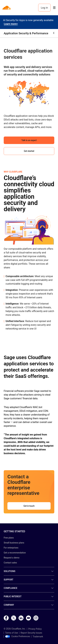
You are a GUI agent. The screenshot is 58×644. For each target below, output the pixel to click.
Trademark (38, 637)
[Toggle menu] (54, 8)
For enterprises (11, 548)
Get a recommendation (15, 553)
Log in (44, 8)
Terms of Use (12, 633)
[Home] (7, 8)
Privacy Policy (35, 629)
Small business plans (14, 543)
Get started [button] (29, 151)
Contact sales (10, 563)
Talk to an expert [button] (29, 140)
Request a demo (12, 558)
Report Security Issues (31, 633)
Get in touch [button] (29, 506)
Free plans (9, 538)
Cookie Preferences (18, 636)
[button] (29, 93)
